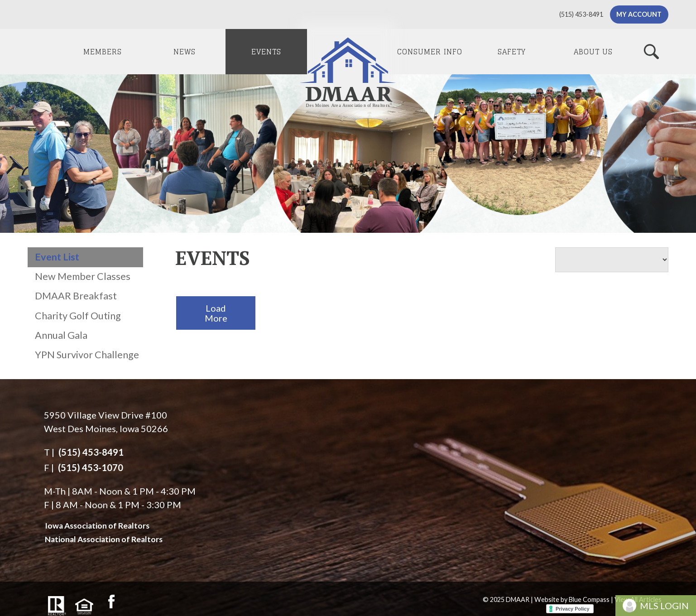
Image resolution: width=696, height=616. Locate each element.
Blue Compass (589, 599)
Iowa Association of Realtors (97, 526)
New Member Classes (83, 276)
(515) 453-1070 (91, 467)
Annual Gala (61, 335)
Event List (57, 257)
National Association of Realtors (104, 539)
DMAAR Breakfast (76, 296)
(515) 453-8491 (91, 452)
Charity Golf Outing (78, 316)
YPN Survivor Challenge (87, 355)
